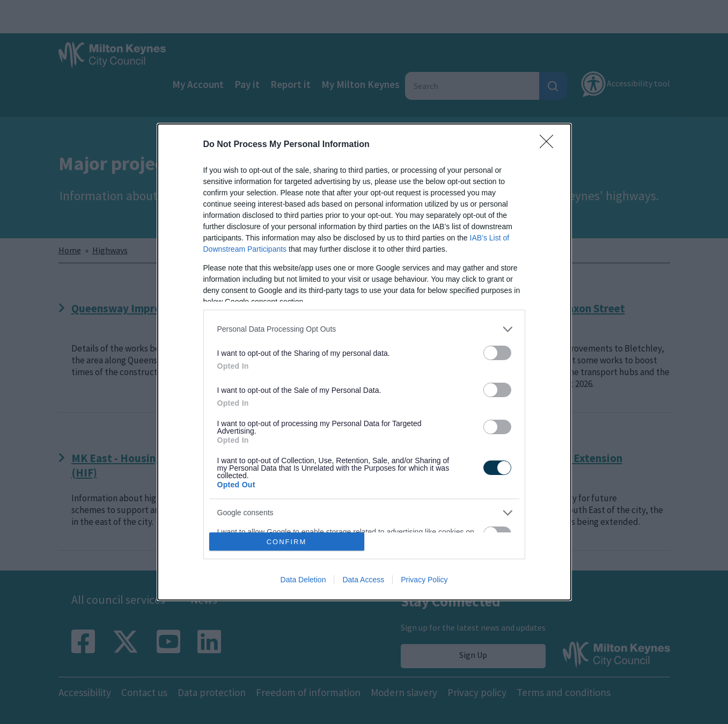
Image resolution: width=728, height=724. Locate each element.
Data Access (363, 580)
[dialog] (364, 362)
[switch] (497, 353)
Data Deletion (303, 580)
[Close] (550, 145)
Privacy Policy (424, 580)
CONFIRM (287, 541)
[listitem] (364, 329)
